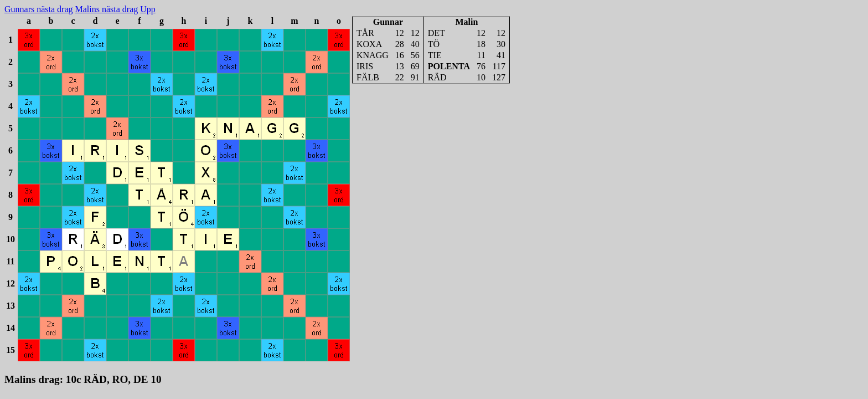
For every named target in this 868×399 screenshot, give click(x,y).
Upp (148, 9)
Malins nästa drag (107, 9)
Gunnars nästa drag (39, 9)
